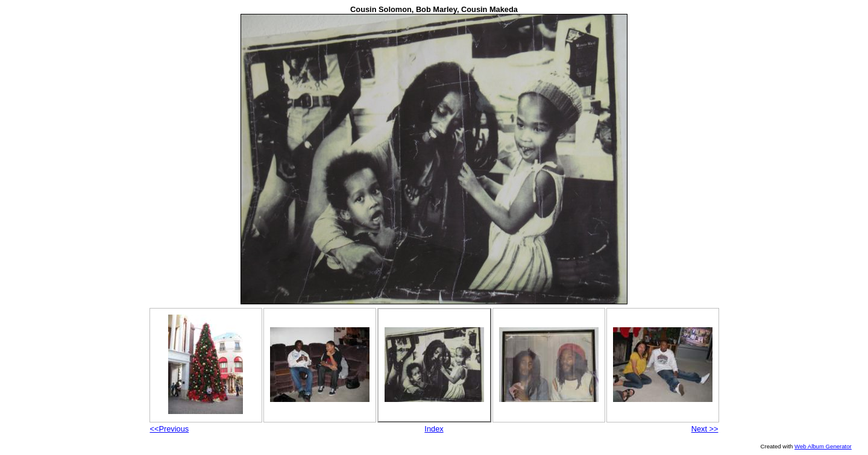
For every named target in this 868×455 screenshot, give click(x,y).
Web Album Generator (823, 446)
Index (434, 429)
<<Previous (170, 429)
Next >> (705, 429)
